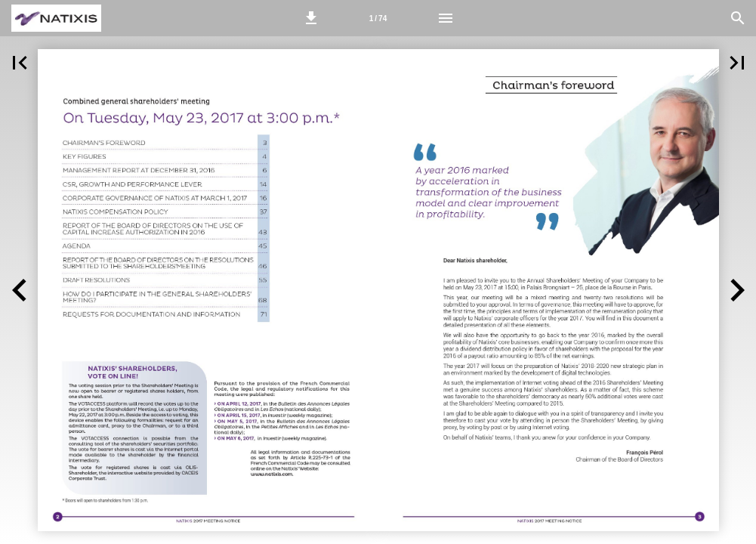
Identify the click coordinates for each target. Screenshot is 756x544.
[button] (311, 18)
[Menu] (446, 18)
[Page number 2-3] (378, 18)
